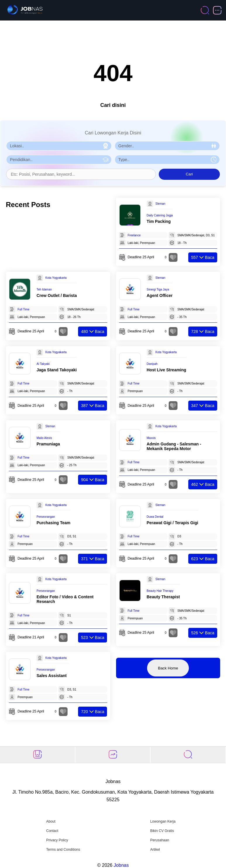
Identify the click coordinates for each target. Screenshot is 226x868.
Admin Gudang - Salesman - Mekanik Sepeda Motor (174, 446)
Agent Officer (160, 295)
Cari (189, 174)
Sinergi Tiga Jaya (158, 289)
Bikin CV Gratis (162, 831)
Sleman (161, 204)
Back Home (168, 668)
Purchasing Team (54, 523)
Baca (203, 257)
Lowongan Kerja (163, 821)
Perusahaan (160, 840)
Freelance (134, 235)
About (51, 821)
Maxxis (151, 438)
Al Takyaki (43, 364)
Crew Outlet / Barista (57, 295)
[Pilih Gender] (167, 146)
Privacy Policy (57, 840)
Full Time (24, 309)
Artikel (155, 850)
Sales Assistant (52, 676)
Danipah (152, 364)
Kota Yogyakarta (56, 278)
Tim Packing (159, 221)
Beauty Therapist (163, 597)
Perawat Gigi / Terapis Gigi (172, 523)
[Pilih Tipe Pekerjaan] (167, 160)
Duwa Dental (155, 517)
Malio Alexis (44, 438)
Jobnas (121, 865)
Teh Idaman (44, 289)
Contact (52, 831)
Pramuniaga (48, 444)
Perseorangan (46, 517)
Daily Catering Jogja (160, 215)
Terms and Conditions (63, 850)
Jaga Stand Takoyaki (57, 370)
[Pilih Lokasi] (59, 146)
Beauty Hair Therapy (160, 591)
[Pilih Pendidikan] (59, 160)
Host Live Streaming (167, 370)
